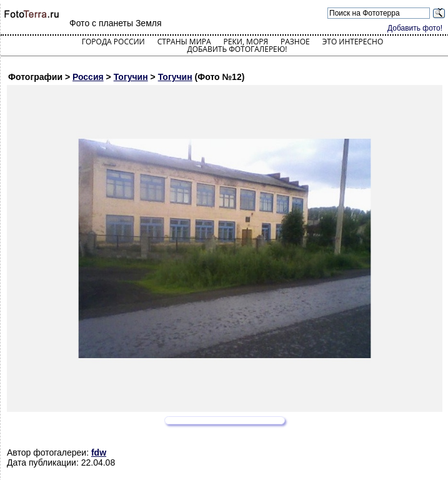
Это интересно (353, 42)
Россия (88, 77)
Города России (113, 42)
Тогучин (131, 77)
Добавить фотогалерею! (237, 49)
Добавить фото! (415, 28)
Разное (295, 42)
